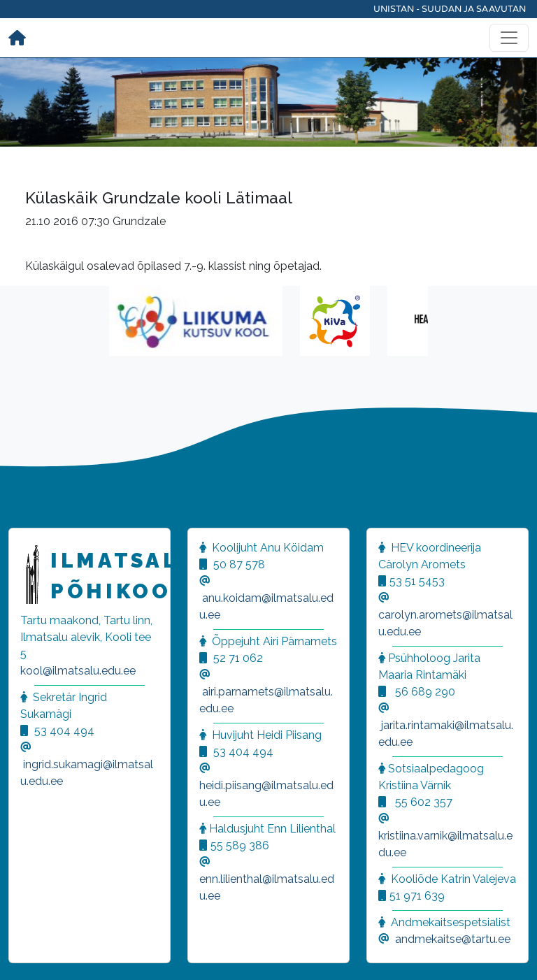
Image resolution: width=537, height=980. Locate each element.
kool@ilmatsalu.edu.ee (78, 671)
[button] (28, 952)
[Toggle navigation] (509, 38)
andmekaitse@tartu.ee (453, 939)
